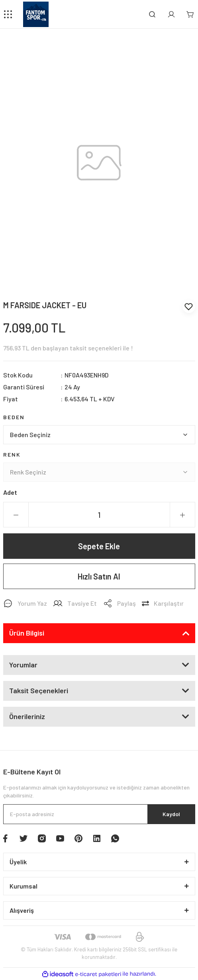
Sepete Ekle (99, 546)
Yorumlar (23, 665)
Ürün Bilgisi (27, 633)
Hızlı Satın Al (99, 576)
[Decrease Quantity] (16, 515)
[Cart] (190, 14)
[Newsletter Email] (99, 814)
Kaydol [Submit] (171, 814)
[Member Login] (171, 14)
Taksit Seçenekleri (39, 690)
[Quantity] (99, 515)
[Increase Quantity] (182, 515)
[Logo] (36, 14)
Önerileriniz (27, 716)
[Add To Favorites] (189, 307)
